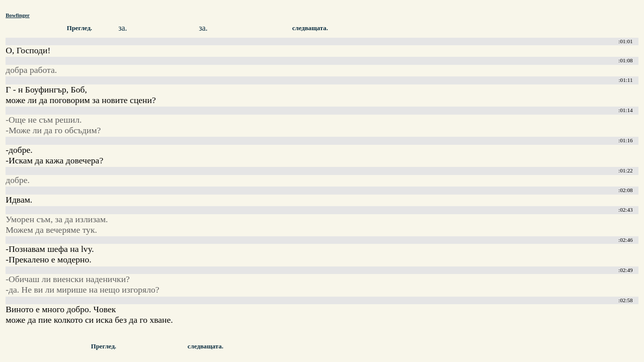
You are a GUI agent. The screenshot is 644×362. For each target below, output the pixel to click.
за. (123, 28)
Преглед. (79, 28)
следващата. (310, 28)
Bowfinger (18, 15)
